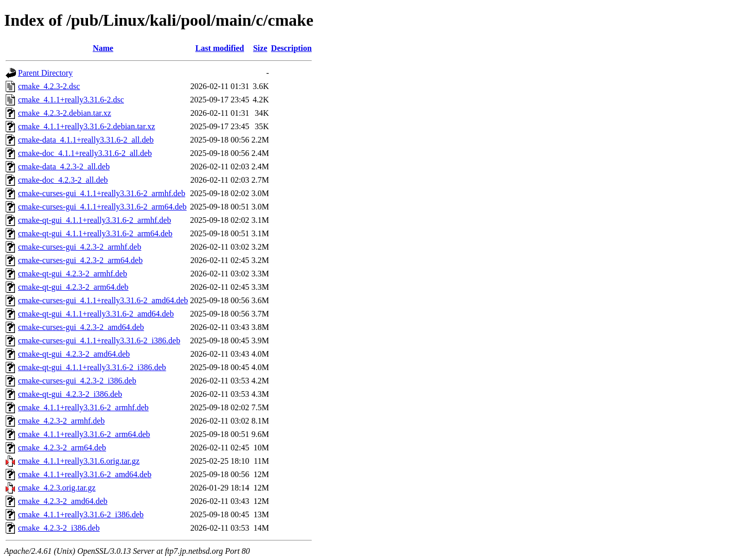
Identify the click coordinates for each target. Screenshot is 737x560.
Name (103, 48)
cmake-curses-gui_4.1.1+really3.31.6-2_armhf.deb (102, 193)
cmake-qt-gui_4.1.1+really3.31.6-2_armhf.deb (94, 220)
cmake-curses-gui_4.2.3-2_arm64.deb (80, 260)
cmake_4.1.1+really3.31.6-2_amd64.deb (85, 474)
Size (260, 48)
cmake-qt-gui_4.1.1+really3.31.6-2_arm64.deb (95, 233)
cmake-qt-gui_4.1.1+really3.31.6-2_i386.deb (92, 367)
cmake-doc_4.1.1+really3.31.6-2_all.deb (85, 153)
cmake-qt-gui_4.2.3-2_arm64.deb (73, 287)
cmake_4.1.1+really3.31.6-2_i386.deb (81, 514)
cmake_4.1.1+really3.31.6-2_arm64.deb (84, 434)
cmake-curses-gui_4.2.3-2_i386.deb (77, 381)
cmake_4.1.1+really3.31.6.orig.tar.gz (79, 461)
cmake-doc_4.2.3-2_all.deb (63, 180)
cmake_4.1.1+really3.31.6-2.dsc (71, 100)
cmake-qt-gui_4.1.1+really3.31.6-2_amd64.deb (96, 314)
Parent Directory (45, 73)
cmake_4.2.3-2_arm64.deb (62, 448)
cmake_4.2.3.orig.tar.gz (57, 488)
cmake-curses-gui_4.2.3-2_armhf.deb (80, 247)
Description (292, 48)
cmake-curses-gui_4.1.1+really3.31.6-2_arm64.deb (102, 207)
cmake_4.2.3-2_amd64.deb (63, 501)
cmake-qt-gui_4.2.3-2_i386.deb (70, 394)
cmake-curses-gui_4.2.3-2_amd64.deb (81, 327)
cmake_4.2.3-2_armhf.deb (61, 421)
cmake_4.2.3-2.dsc (49, 86)
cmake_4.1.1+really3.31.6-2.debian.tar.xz (86, 126)
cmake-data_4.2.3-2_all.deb (64, 167)
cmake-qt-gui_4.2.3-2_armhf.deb (73, 274)
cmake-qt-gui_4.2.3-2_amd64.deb (74, 354)
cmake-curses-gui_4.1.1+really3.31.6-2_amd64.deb (103, 300)
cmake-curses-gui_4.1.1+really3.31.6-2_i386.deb (99, 340)
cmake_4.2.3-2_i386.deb (59, 528)
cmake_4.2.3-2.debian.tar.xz (65, 113)
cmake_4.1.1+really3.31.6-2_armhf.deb (83, 407)
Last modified (220, 48)
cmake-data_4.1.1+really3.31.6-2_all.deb (86, 140)
